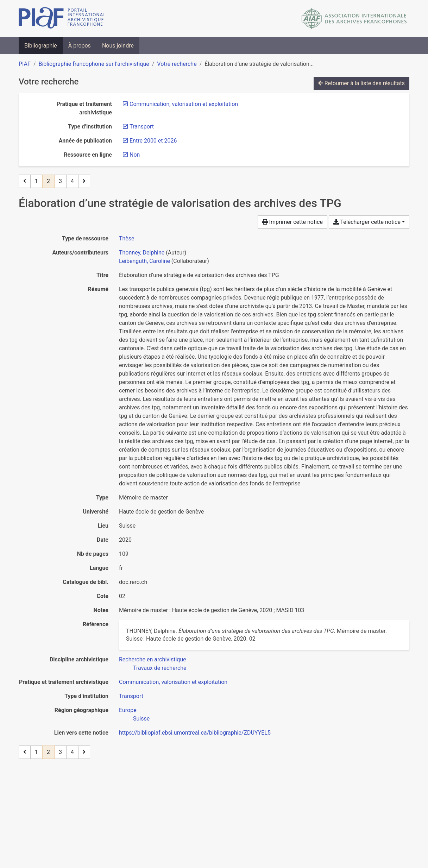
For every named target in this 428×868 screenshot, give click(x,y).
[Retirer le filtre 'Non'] (135, 155)
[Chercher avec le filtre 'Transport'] (131, 696)
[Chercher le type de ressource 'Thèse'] (127, 238)
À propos (80, 46)
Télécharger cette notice (367, 222)
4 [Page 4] (72, 181)
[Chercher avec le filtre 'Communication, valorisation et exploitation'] (173, 682)
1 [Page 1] (36, 181)
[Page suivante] (84, 181)
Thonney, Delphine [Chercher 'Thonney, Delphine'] (142, 253)
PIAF (25, 64)
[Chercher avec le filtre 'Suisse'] (141, 719)
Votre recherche (177, 64)
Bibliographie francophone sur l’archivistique (94, 64)
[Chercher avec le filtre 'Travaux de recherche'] (160, 668)
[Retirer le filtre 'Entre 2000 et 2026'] (153, 141)
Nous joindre (118, 46)
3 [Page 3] (60, 181)
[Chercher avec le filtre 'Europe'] (128, 710)
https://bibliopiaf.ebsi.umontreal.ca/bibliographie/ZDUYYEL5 (195, 733)
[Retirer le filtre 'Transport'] (142, 127)
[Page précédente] (25, 181)
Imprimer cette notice (292, 222)
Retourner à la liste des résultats (361, 83)
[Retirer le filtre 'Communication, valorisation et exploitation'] (184, 104)
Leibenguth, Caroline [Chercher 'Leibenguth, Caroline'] (144, 261)
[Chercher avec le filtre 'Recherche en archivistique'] (153, 659)
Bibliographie (41, 46)
